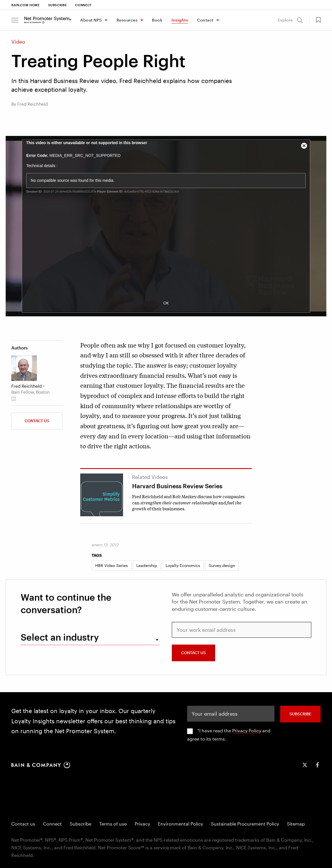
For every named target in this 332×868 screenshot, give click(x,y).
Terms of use (113, 824)
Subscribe (58, 5)
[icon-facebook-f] (317, 765)
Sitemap (296, 824)
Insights (180, 20)
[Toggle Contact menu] (217, 21)
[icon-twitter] (305, 765)
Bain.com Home (26, 5)
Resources (127, 20)
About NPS (91, 20)
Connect (83, 5)
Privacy (142, 824)
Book (157, 20)
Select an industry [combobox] (60, 637)
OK (166, 303)
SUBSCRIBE (300, 714)
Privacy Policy (247, 731)
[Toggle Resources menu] (141, 21)
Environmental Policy (180, 824)
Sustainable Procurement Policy (245, 824)
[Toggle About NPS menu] (106, 21)
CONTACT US (194, 653)
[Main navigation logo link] (48, 20)
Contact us (37, 421)
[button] (15, 20)
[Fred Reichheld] (24, 368)
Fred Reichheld (27, 386)
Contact (205, 20)
